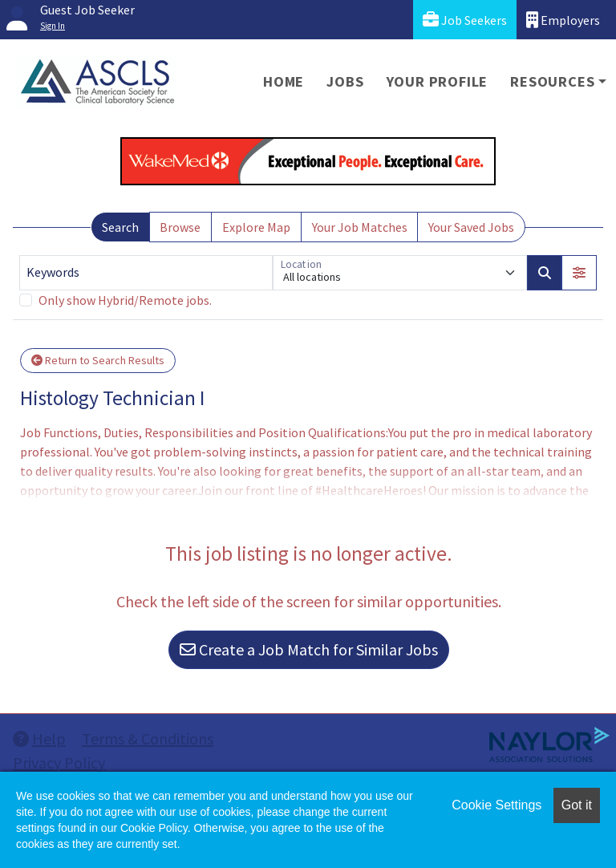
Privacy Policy (59, 763)
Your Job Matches (360, 227)
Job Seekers (465, 20)
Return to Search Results (98, 360)
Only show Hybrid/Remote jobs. (125, 300)
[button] (579, 273)
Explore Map (256, 227)
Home (284, 81)
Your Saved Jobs (471, 227)
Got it (577, 805)
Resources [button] (552, 81)
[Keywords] (146, 273)
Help (39, 738)
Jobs (345, 81)
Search (120, 227)
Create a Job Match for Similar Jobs (309, 649)
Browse (180, 227)
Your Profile (438, 81)
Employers (563, 20)
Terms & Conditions (148, 738)
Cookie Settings (496, 805)
